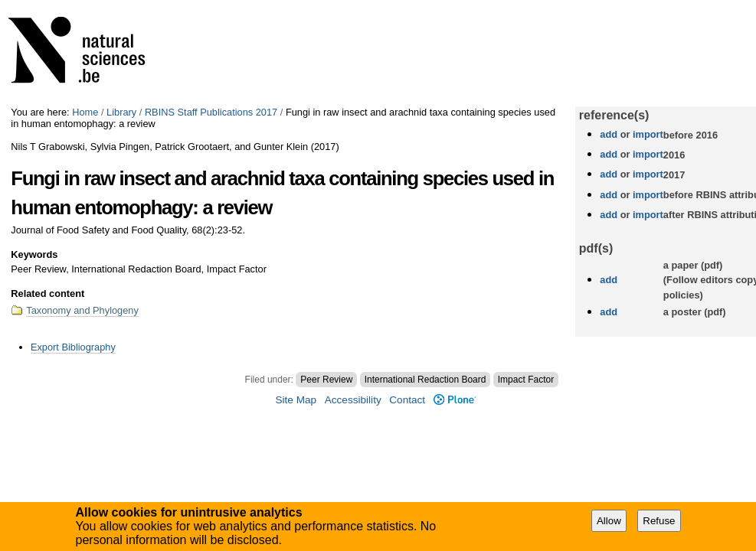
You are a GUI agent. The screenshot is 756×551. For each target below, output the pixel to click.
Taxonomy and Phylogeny (82, 310)
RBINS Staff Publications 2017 (211, 112)
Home (85, 112)
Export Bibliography (73, 347)
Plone (455, 400)
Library (121, 112)
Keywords (34, 254)
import (646, 134)
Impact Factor (526, 380)
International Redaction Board (425, 380)
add (609, 134)
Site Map (296, 400)
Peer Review (326, 380)
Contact (407, 400)
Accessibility (353, 400)
